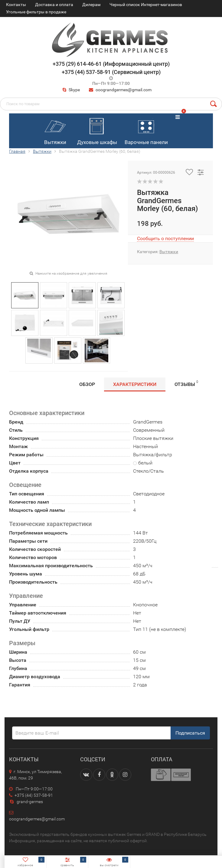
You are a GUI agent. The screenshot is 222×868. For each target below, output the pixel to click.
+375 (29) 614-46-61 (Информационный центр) (111, 64)
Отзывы (186, 383)
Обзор (87, 384)
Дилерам (91, 5)
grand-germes (26, 802)
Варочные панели (146, 130)
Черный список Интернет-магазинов (146, 5)
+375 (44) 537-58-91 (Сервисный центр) (111, 72)
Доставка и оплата (54, 5)
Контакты (16, 5)
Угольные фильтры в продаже (36, 12)
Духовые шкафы (97, 130)
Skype (71, 90)
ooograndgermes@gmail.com (124, 90)
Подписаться (190, 733)
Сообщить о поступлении (165, 238)
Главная (17, 151)
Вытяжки (55, 130)
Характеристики (135, 384)
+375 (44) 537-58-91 (31, 795)
